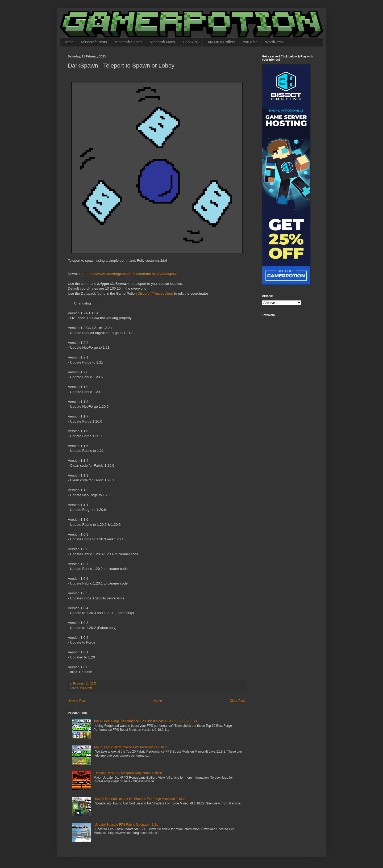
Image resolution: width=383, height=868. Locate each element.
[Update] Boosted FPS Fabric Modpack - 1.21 (126, 825)
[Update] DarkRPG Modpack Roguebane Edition (128, 773)
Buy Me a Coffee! (221, 42)
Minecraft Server (128, 42)
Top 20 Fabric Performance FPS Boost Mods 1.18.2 (130, 747)
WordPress (274, 42)
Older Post (237, 701)
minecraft (86, 688)
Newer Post (77, 701)
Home (68, 42)
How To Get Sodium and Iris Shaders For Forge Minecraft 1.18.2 (139, 799)
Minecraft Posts (94, 42)
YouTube (250, 42)
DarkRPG (191, 42)
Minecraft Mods (163, 42)
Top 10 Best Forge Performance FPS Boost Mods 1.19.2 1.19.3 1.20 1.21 (145, 721)
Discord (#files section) (155, 293)
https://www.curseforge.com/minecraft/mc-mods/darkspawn (132, 274)
